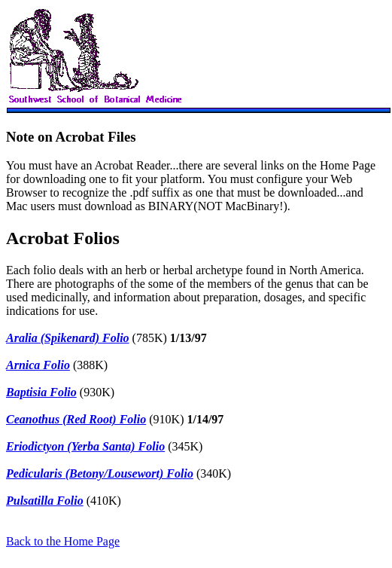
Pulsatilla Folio (45, 501)
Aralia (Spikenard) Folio (68, 338)
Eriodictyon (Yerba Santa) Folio (85, 446)
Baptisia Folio (41, 392)
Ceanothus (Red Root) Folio (76, 419)
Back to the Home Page (63, 541)
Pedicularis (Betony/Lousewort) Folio (100, 473)
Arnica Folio (38, 365)
